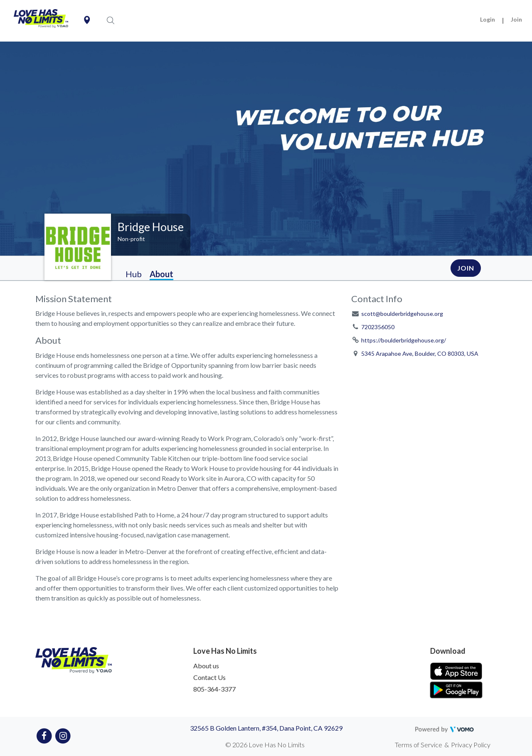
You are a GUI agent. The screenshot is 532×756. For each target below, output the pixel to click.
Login (488, 19)
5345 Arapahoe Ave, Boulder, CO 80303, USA (420, 353)
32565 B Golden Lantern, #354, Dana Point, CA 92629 (266, 728)
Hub (134, 274)
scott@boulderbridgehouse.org (402, 314)
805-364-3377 (214, 689)
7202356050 (378, 327)
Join (516, 19)
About (161, 274)
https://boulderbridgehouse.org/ (404, 340)
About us (206, 666)
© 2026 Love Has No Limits (265, 745)
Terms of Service (419, 745)
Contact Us (209, 677)
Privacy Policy (471, 745)
